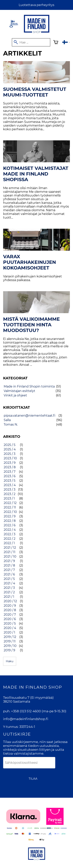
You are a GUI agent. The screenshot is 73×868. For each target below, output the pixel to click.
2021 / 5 (9, 579)
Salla (7, 420)
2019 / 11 (10, 641)
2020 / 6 (10, 619)
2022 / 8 (10, 521)
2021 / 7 (9, 570)
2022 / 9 (10, 516)
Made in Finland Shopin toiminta (29, 386)
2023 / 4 (10, 485)
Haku (10, 661)
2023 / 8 (10, 467)
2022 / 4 (10, 530)
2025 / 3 (10, 454)
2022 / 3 (10, 534)
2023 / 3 (10, 490)
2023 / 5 (10, 481)
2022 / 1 (9, 543)
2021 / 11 (10, 552)
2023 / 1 (9, 498)
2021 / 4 (9, 583)
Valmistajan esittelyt (19, 391)
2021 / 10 (10, 557)
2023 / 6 (10, 476)
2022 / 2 (10, 539)
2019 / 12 (10, 637)
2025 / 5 (10, 445)
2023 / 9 (10, 463)
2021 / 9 (9, 561)
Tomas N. (11, 424)
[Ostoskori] (56, 43)
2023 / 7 (10, 472)
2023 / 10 (10, 458)
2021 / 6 (9, 574)
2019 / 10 (10, 646)
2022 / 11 (10, 507)
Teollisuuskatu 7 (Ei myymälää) (28, 698)
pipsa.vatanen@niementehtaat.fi (29, 416)
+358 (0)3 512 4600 (26, 711)
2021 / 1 (9, 597)
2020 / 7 (10, 615)
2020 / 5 (10, 623)
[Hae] (31, 42)
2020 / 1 (9, 632)
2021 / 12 (10, 548)
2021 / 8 (9, 565)
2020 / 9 (10, 606)
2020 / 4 (10, 628)
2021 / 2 (9, 592)
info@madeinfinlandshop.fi (26, 719)
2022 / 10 (10, 512)
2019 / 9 (9, 650)
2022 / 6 (10, 525)
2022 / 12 (10, 503)
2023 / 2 (10, 494)
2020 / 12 (10, 601)
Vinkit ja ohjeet (15, 395)
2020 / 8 (10, 610)
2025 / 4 (10, 449)
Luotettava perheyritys (36, 5)
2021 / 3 (9, 588)
